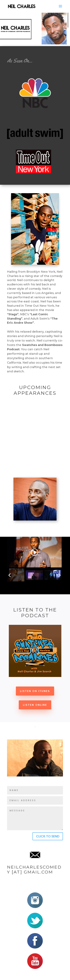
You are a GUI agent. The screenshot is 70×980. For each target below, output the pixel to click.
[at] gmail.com (32, 872)
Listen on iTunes (35, 691)
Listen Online (35, 705)
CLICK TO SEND (48, 836)
